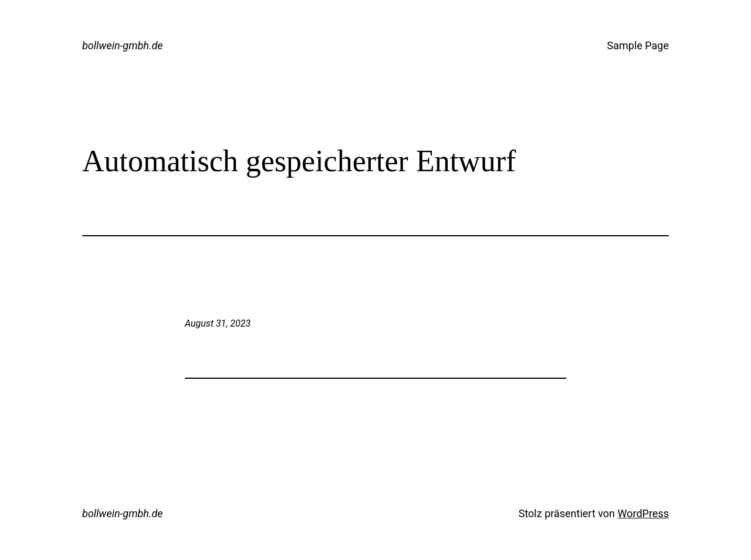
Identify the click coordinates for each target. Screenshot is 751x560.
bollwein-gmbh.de (123, 45)
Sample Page (638, 45)
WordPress (643, 513)
